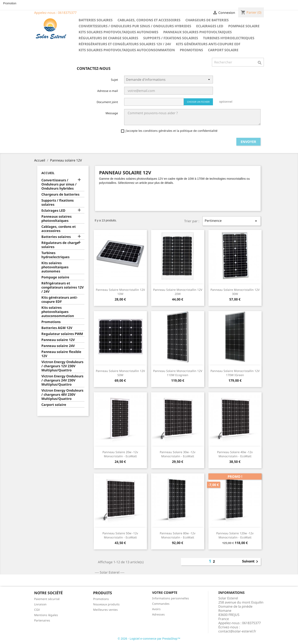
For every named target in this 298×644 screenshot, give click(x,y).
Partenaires (42, 620)
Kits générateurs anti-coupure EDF (208, 44)
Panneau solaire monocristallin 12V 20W (178, 292)
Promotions (191, 50)
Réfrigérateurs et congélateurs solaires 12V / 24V (125, 44)
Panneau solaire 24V (58, 346)
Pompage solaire (244, 26)
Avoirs (156, 609)
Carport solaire (223, 50)
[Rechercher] (238, 62)
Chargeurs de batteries (207, 20)
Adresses (158, 614)
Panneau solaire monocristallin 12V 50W (120, 373)
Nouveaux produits (106, 604)
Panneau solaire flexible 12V (61, 354)
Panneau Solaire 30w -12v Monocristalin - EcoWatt (178, 454)
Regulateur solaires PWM (62, 334)
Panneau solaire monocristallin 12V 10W (120, 292)
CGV (37, 610)
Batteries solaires (96, 20)
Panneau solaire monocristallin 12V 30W (235, 292)
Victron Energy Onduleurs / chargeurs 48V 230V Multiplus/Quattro (62, 395)
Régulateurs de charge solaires (108, 38)
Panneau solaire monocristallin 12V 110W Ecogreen (178, 373)
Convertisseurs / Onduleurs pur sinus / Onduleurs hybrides (135, 26)
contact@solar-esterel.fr (237, 631)
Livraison (40, 604)
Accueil (48, 173)
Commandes (161, 604)
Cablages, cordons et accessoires (149, 20)
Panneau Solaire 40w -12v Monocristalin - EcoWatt (235, 454)
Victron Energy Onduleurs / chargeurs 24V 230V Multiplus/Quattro (62, 380)
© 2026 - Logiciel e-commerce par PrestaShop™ (149, 639)
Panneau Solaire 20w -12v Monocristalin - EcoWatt (120, 454)
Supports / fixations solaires (171, 38)
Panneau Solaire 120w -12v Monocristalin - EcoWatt (235, 535)
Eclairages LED (210, 26)
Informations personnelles (171, 598)
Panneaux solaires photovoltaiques (198, 32)
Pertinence (232, 221)
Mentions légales (46, 615)
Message (112, 113)
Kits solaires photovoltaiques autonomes (118, 32)
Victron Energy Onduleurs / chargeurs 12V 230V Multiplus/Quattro (62, 366)
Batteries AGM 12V (57, 328)
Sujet (114, 80)
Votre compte (165, 593)
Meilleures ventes (105, 610)
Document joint (107, 102)
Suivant (251, 562)
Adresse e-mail (108, 91)
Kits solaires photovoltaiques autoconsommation (127, 50)
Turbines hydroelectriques (229, 38)
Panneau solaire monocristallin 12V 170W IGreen (235, 373)
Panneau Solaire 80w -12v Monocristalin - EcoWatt (178, 535)
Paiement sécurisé (47, 599)
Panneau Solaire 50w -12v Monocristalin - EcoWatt (120, 535)
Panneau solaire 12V (58, 340)
